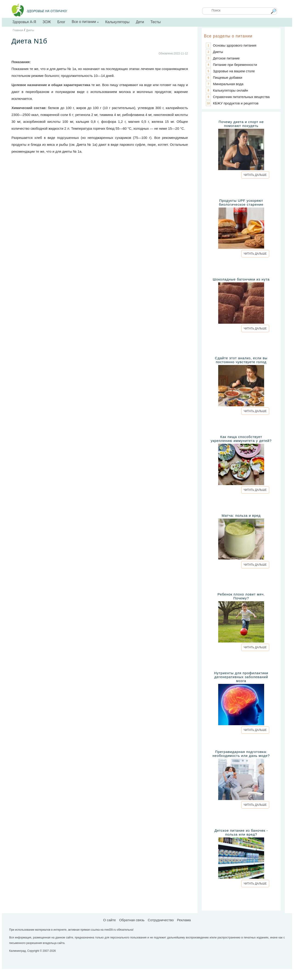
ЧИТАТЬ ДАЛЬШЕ (255, 175)
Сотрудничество (161, 920)
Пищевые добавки (228, 77)
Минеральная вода (228, 84)
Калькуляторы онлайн (230, 90)
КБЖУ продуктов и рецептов (236, 103)
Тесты (156, 22)
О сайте (109, 920)
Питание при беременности (235, 65)
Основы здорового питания (235, 45)
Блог (61, 22)
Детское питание (226, 58)
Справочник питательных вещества (241, 97)
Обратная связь (132, 920)
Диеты (218, 52)
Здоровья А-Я (24, 22)
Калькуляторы (117, 22)
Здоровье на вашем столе (234, 71)
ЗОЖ (47, 22)
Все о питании (85, 22)
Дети (140, 22)
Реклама (184, 920)
